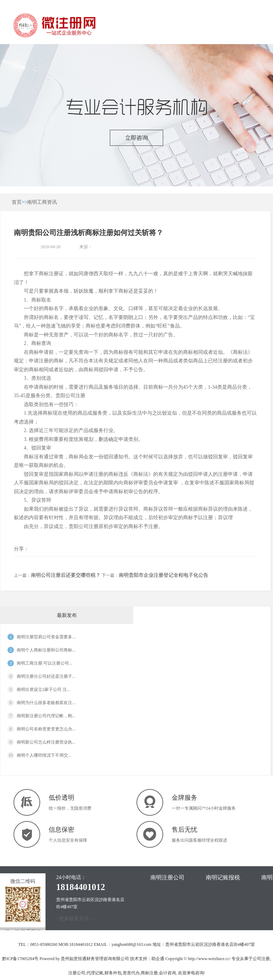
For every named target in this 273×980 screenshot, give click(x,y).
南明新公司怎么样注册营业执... (46, 742)
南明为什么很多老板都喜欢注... (46, 703)
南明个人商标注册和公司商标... (46, 650)
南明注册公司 (167, 877)
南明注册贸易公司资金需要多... (46, 637)
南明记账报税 (223, 877)
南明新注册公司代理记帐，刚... (46, 716)
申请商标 (39, 387)
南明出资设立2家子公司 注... (43, 689)
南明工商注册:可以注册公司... (44, 663)
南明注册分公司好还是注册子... (46, 676)
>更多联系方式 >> (76, 919)
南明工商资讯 (42, 202)
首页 (17, 202)
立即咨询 (136, 138)
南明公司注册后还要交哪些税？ (66, 575)
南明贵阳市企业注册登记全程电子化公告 (164, 575)
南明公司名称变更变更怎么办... (46, 729)
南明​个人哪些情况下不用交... (44, 755)
